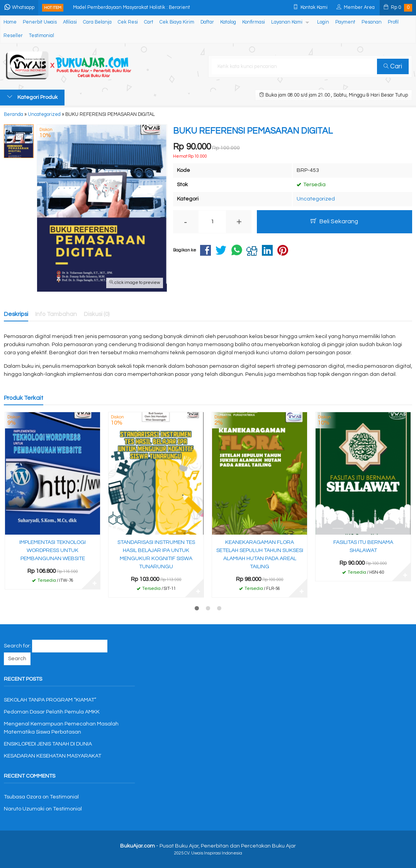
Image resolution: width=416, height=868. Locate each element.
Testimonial (42, 36)
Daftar (207, 22)
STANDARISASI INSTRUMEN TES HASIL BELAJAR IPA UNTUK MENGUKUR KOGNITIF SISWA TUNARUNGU (156, 555)
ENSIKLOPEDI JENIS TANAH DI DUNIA (48, 744)
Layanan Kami (287, 22)
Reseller (13, 36)
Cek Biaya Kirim (177, 22)
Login (323, 22)
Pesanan (372, 22)
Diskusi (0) (97, 314)
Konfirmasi (254, 22)
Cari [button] (393, 66)
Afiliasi (70, 22)
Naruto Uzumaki (24, 809)
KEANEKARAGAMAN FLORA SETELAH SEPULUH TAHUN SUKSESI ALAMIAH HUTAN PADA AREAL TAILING (260, 555)
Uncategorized (316, 199)
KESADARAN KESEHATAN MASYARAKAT (53, 756)
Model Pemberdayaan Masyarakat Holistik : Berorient (132, 8)
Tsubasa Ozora (23, 797)
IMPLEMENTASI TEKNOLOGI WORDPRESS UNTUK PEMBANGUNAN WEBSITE (53, 550)
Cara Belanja (97, 22)
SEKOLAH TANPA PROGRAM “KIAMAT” (50, 700)
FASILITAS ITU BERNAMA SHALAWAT (363, 546)
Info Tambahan (56, 314)
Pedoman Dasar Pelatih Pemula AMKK (52, 712)
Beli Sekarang (334, 221)
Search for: (17, 646)
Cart (149, 22)
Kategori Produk (32, 97)
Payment (345, 22)
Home (10, 22)
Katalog (228, 22)
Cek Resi (128, 22)
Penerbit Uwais (40, 22)
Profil (393, 22)
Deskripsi (16, 314)
